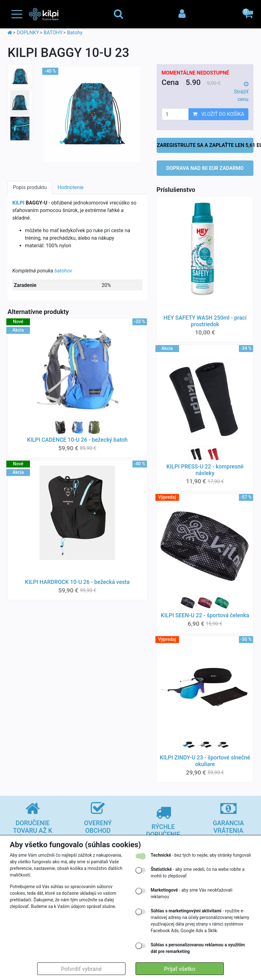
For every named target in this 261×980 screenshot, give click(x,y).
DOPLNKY (28, 33)
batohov (63, 271)
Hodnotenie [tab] (71, 187)
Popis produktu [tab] (30, 187)
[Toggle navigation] (17, 14)
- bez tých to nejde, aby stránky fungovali (201, 855)
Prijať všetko (180, 969)
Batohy (75, 33)
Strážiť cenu (241, 92)
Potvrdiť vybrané (81, 969)
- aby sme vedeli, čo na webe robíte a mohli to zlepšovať (198, 873)
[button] (248, 14)
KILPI (18, 203)
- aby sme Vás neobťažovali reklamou (191, 893)
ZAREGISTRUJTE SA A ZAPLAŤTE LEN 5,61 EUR (205, 145)
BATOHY (53, 33)
